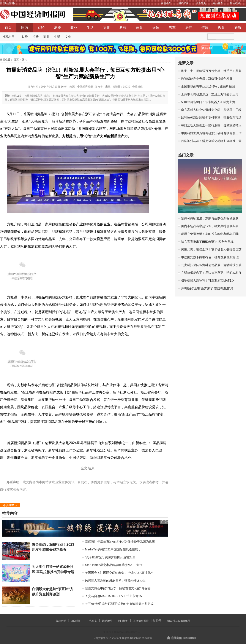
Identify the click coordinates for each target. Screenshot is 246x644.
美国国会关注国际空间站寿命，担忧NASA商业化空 (119, 573)
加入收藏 (235, 3)
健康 (205, 28)
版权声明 (61, 621)
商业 (74, 28)
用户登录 (183, 3)
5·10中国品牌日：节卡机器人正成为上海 (208, 102)
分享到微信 (10, 505)
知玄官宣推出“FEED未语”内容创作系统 (207, 242)
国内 (25, 28)
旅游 (238, 28)
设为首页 (201, 3)
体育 (139, 28)
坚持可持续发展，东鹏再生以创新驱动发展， (211, 218)
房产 (189, 28)
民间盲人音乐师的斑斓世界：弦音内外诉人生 (115, 580)
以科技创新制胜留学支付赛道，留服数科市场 (211, 118)
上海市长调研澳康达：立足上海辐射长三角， (211, 94)
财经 (41, 28)
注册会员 (166, 3)
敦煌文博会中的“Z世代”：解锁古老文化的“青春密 (118, 588)
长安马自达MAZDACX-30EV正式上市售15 (113, 596)
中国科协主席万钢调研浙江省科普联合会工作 (211, 133)
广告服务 (92, 621)
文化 (107, 28)
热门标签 (123, 621)
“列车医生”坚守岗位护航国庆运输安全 (110, 557)
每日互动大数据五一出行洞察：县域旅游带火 (211, 125)
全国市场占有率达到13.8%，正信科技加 (208, 86)
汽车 (172, 28)
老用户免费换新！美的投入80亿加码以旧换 (210, 234)
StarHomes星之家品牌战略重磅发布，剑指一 (115, 565)
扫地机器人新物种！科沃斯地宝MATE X (208, 281)
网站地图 (218, 3)
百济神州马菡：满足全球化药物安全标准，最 (211, 141)
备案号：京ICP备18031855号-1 (121, 632)
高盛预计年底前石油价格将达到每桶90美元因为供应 (120, 542)
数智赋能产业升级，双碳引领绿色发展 (207, 79)
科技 (123, 28)
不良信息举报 (141, 621)
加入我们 (76, 621)
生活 (90, 28)
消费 (57, 28)
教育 (221, 28)
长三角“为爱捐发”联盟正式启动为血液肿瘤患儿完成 (119, 604)
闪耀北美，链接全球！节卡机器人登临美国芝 (211, 249)
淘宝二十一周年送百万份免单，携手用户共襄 (211, 71)
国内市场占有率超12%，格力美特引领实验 (210, 226)
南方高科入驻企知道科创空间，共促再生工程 (211, 110)
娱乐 (156, 28)
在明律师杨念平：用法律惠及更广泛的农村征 (211, 273)
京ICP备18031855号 (178, 621)
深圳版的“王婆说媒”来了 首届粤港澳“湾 (207, 288)
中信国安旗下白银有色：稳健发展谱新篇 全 (210, 257)
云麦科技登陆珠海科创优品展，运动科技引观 (211, 265)
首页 (8, 28)
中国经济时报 (8, 3)
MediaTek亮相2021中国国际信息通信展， (113, 549)
